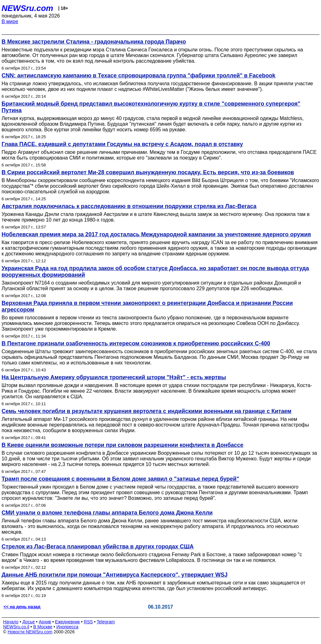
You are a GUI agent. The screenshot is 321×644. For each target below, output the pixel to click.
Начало (11, 622)
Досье (29, 622)
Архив (45, 622)
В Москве (43, 627)
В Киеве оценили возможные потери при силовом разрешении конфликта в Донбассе (122, 445)
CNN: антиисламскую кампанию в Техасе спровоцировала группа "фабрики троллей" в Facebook (139, 76)
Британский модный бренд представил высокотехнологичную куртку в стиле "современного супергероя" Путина (151, 107)
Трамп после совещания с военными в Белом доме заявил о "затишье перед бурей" (120, 479)
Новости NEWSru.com (30, 632)
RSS (88, 622)
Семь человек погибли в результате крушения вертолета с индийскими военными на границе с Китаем (147, 411)
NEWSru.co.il (16, 627)
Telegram (106, 622)
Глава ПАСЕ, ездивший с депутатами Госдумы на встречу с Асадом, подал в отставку (122, 144)
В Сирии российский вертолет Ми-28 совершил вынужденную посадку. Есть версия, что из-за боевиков (148, 172)
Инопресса (68, 627)
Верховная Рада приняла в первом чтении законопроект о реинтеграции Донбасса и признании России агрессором (147, 306)
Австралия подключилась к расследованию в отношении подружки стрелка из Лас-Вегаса (129, 206)
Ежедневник (68, 622)
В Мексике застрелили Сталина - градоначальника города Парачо (94, 42)
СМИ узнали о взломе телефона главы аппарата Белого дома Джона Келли (107, 513)
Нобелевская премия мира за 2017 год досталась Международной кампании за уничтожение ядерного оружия (156, 234)
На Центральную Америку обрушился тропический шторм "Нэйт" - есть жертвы (114, 377)
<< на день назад (22, 607)
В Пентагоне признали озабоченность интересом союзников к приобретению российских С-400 (136, 343)
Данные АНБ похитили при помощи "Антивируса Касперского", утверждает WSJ (115, 575)
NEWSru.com (27, 8)
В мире (10, 21)
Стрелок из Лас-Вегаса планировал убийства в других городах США (98, 547)
